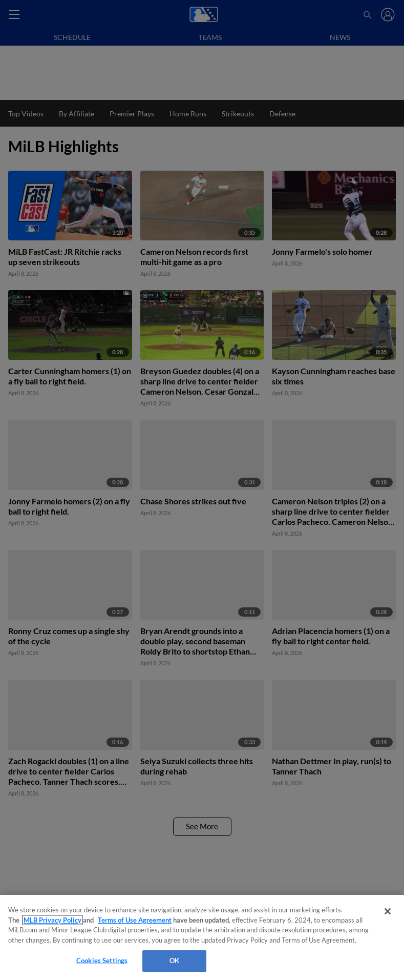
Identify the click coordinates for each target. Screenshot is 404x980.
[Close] (388, 911)
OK (174, 961)
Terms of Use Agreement (135, 920)
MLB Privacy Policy (52, 920)
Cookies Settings (102, 961)
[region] (202, 937)
